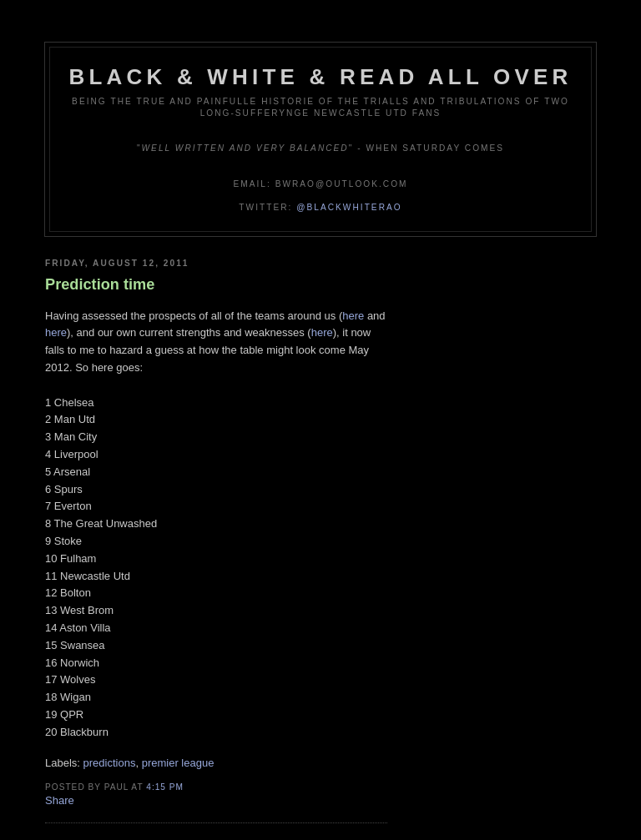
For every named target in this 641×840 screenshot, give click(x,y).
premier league (178, 763)
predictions (110, 763)
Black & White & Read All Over (321, 77)
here (353, 316)
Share (60, 800)
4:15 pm (165, 787)
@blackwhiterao (349, 207)
